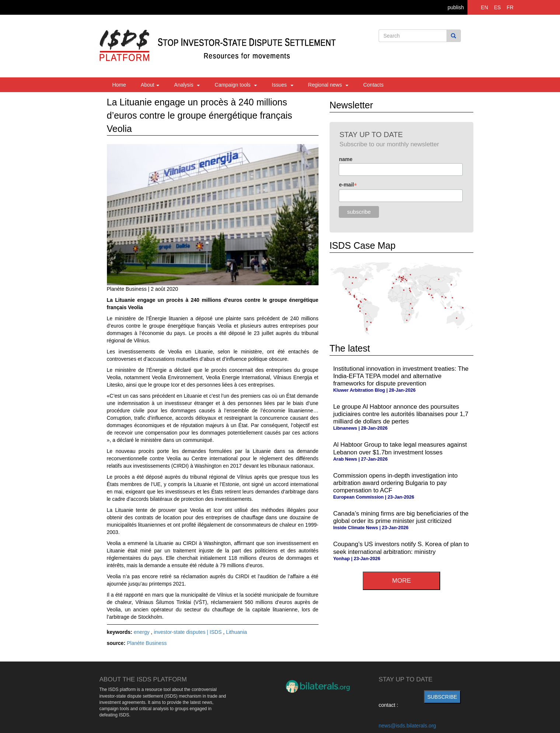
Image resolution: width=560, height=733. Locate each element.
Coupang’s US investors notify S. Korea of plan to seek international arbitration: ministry (401, 548)
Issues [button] (282, 85)
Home (119, 85)
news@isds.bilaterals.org (407, 726)
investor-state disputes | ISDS (188, 632)
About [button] (150, 85)
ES (498, 7)
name (346, 159)
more (402, 581)
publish (456, 7)
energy (142, 632)
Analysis (187, 85)
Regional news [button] (328, 85)
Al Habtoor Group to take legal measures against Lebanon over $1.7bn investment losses (400, 448)
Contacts (373, 85)
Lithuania (236, 632)
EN (484, 7)
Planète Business (147, 643)
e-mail (348, 185)
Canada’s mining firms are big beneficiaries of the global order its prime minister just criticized (401, 517)
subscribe (442, 697)
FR (510, 7)
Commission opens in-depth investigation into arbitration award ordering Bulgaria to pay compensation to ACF (396, 483)
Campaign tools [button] (236, 85)
